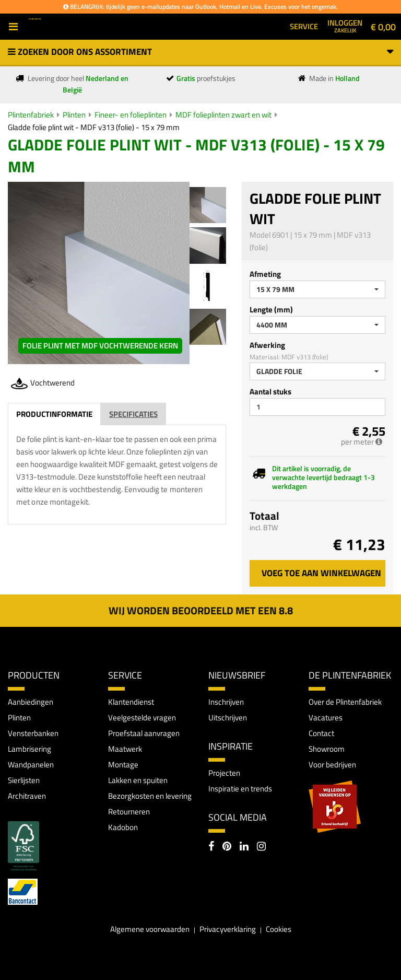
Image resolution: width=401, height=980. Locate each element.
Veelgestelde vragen (142, 717)
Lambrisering (30, 749)
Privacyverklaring (228, 929)
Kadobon (123, 827)
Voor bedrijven (332, 765)
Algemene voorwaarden (150, 929)
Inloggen (345, 26)
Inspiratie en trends (240, 789)
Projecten (224, 773)
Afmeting (265, 274)
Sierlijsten (24, 780)
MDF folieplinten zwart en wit (223, 115)
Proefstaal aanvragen (144, 733)
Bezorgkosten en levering (150, 796)
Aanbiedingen (31, 702)
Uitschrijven (228, 717)
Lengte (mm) (271, 310)
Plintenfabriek (31, 115)
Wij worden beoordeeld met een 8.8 (201, 610)
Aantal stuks (270, 392)
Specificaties (133, 414)
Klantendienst (131, 702)
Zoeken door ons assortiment (200, 52)
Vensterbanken (33, 733)
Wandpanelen (31, 765)
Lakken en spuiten (138, 780)
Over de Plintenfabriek (345, 702)
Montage (123, 765)
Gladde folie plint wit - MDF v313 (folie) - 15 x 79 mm (94, 127)
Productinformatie (54, 414)
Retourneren (129, 812)
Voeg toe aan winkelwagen (321, 573)
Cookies (279, 929)
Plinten (74, 115)
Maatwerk (125, 749)
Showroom (327, 749)
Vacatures (326, 717)
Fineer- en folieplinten (131, 115)
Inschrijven (226, 702)
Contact (321, 733)
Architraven (27, 796)
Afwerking (267, 345)
